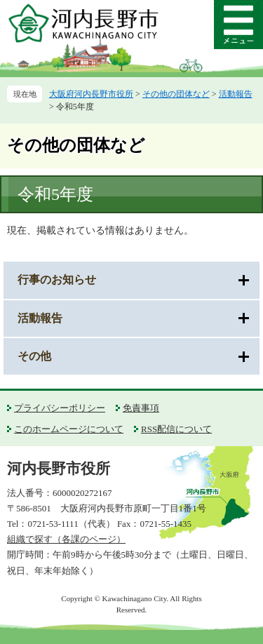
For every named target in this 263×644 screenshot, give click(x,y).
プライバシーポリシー (60, 408)
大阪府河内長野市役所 (91, 94)
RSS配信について (176, 429)
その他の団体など (176, 94)
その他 (34, 356)
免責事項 (141, 408)
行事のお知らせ (57, 280)
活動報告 (236, 94)
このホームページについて (69, 429)
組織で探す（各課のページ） (66, 539)
